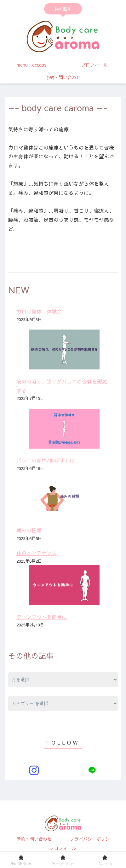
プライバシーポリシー (92, 839)
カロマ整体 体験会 (39, 311)
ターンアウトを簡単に (42, 617)
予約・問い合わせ (34, 839)
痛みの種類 (29, 530)
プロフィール (63, 848)
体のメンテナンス (37, 553)
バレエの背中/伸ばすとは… (48, 460)
